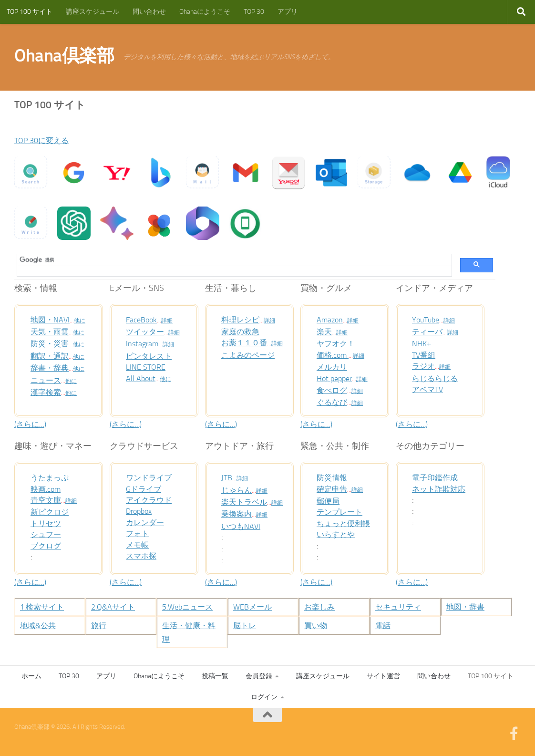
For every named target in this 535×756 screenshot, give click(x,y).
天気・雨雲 (52, 331)
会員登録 (259, 676)
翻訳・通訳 (52, 356)
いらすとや (338, 534)
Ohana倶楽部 (64, 55)
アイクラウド (152, 500)
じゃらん (238, 490)
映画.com (48, 489)
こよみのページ (251, 355)
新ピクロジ (52, 512)
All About (142, 378)
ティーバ (429, 331)
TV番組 (425, 355)
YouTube (427, 320)
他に (84, 321)
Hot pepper (336, 378)
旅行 (100, 625)
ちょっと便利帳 (347, 523)
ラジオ (425, 366)
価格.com (335, 355)
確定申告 (334, 489)
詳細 (170, 321)
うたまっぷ (52, 477)
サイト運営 (383, 676)
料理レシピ (243, 320)
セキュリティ (401, 607)
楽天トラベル (247, 502)
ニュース (48, 380)
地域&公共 (40, 625)
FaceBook (143, 320)
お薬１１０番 (247, 342)
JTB (227, 477)
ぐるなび (334, 402)
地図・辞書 (468, 607)
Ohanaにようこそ (205, 12)
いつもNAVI (243, 526)
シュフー (48, 534)
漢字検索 (48, 392)
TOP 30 (254, 12)
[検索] (231, 260)
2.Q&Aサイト (116, 607)
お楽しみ (321, 607)
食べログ (334, 390)
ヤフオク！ (338, 343)
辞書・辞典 (52, 368)
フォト (139, 533)
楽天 (325, 331)
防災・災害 (52, 343)
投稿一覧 (215, 676)
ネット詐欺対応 (442, 489)
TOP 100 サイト (30, 12)
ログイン (264, 697)
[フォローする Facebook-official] (514, 734)
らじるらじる (438, 378)
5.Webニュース (191, 607)
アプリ (288, 12)
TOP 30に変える (45, 140)
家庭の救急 (243, 331)
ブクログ (48, 546)
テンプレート (342, 512)
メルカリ (334, 367)
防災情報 (334, 477)
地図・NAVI (52, 320)
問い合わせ (149, 12)
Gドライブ (146, 489)
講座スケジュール (93, 12)
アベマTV (429, 389)
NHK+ (422, 343)
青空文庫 (48, 500)
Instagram (144, 343)
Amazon (331, 320)
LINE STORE (148, 367)
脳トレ (246, 625)
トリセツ (48, 523)
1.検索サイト (45, 607)
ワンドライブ (152, 477)
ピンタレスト (152, 356)
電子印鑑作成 (438, 477)
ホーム (31, 676)
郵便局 (329, 501)
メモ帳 (139, 545)
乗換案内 (238, 514)
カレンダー (147, 522)
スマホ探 (143, 556)
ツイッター (147, 331)
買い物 (317, 625)
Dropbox (141, 511)
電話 (384, 625)
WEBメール (255, 607)
